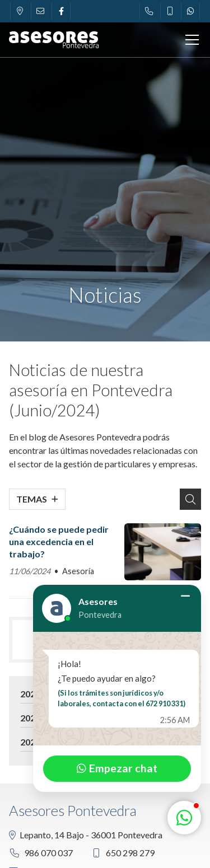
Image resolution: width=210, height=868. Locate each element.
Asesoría (78, 571)
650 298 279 (130, 853)
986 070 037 (48, 853)
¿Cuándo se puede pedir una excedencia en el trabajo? (59, 542)
